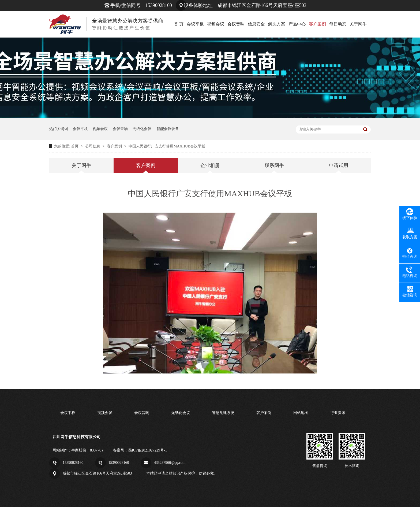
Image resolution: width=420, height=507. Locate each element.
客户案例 (317, 24)
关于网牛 (358, 24)
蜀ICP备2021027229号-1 (147, 450)
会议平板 (195, 24)
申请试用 (339, 165)
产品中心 (297, 24)
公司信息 (93, 146)
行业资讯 (338, 413)
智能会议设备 (168, 129)
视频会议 (216, 24)
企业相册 (210, 165)
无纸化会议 (142, 129)
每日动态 (338, 24)
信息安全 (256, 24)
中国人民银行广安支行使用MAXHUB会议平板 (167, 146)
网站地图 (301, 413)
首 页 (179, 24)
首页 (75, 146)
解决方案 (277, 24)
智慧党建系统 (223, 413)
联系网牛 (274, 165)
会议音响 (236, 24)
